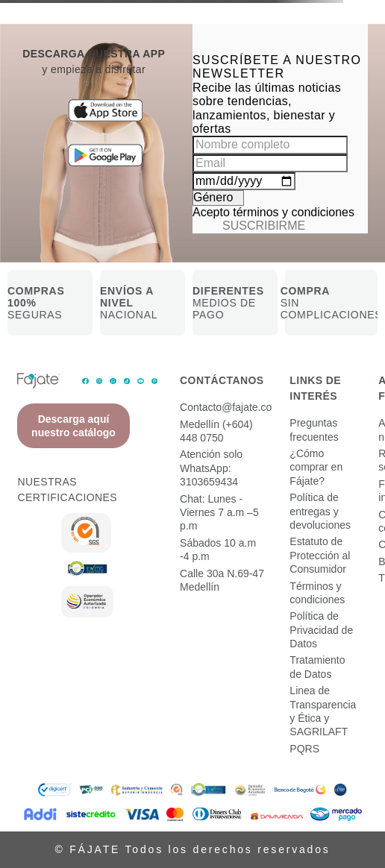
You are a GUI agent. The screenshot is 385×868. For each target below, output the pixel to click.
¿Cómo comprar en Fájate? (316, 467)
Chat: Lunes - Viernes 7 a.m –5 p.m (219, 513)
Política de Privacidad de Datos (321, 630)
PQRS (304, 749)
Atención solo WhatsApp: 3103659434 (211, 468)
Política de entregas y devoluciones (320, 511)
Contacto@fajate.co (226, 407)
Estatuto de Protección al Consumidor (320, 555)
